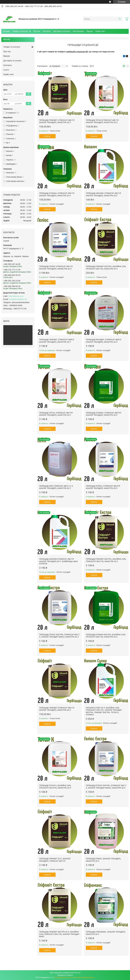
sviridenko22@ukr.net (18, 299)
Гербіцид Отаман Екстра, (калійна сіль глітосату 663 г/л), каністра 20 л (106, 636)
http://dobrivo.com (16, 296)
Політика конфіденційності (84, 977)
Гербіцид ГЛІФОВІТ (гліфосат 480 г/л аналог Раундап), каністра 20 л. (57, 709)
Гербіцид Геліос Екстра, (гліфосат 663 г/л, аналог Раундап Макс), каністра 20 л (59, 636)
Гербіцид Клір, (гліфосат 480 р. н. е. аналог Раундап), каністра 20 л (56, 487)
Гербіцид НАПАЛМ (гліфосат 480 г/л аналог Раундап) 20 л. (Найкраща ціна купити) (58, 561)
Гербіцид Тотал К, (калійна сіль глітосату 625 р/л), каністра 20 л (55, 787)
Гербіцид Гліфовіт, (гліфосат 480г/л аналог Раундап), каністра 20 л (57, 341)
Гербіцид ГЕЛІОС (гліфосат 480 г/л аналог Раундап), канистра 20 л (56, 268)
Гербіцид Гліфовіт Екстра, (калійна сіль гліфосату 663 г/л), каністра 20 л (106, 560)
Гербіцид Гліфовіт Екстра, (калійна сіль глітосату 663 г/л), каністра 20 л (106, 268)
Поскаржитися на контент (64, 977)
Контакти (47, 31)
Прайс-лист (100, 31)
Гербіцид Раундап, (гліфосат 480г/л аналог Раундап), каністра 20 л (103, 341)
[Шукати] (120, 19)
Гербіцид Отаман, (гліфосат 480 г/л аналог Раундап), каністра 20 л (57, 194)
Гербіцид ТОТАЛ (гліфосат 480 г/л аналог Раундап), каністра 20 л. (102, 121)
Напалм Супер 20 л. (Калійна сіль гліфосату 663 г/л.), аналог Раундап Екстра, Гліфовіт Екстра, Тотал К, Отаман (104, 711)
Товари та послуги (20, 31)
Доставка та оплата (62, 31)
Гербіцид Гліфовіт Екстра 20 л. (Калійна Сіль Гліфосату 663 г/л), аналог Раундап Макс (59, 934)
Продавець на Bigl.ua (65, 975)
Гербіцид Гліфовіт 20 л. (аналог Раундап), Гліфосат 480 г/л (55, 860)
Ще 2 (8, 143)
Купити (47, 136)
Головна (6, 31)
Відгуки (90, 31)
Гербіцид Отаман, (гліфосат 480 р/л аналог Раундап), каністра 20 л (104, 414)
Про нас (37, 31)
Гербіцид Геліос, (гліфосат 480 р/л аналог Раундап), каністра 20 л (103, 487)
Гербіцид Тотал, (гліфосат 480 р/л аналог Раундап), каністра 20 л (56, 414)
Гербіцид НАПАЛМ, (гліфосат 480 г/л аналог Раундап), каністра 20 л (103, 194)
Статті (6, 70)
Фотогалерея (78, 31)
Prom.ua (77, 973)
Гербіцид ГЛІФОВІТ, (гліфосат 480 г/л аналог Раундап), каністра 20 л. (57, 121)
